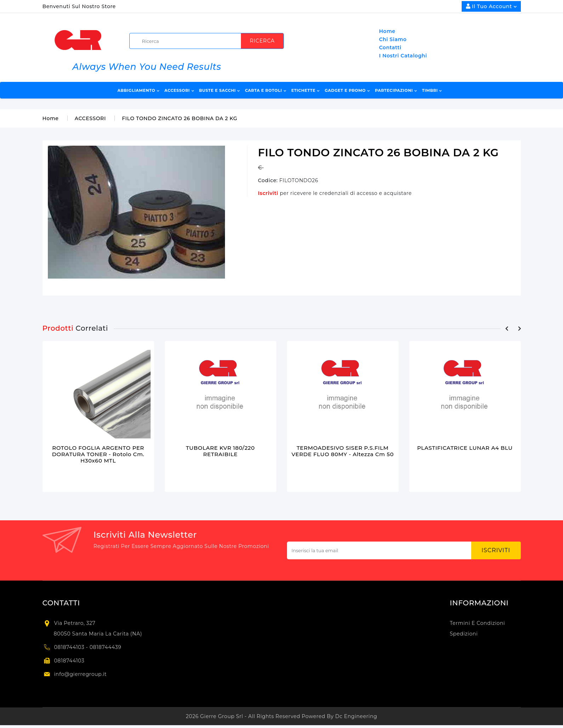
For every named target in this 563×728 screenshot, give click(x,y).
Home (387, 31)
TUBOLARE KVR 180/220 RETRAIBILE (220, 451)
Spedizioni (464, 634)
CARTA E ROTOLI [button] (265, 90)
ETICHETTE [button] (305, 90)
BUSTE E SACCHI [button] (219, 90)
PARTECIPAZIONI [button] (396, 90)
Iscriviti (269, 193)
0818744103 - (72, 647)
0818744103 (69, 661)
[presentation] (507, 329)
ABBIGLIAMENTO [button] (139, 90)
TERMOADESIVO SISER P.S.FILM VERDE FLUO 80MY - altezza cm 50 (343, 451)
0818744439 (106, 647)
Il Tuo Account (491, 6)
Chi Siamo (393, 39)
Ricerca (262, 41)
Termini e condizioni (478, 623)
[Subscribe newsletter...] (379, 550)
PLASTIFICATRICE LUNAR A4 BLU (465, 448)
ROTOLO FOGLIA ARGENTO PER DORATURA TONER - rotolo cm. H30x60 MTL (98, 454)
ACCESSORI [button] (179, 90)
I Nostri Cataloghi (403, 56)
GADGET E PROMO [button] (347, 90)
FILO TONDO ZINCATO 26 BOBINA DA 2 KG (180, 118)
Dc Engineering (356, 716)
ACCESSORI (90, 118)
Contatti (390, 47)
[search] (209, 41)
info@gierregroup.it (81, 674)
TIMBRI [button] (432, 90)
